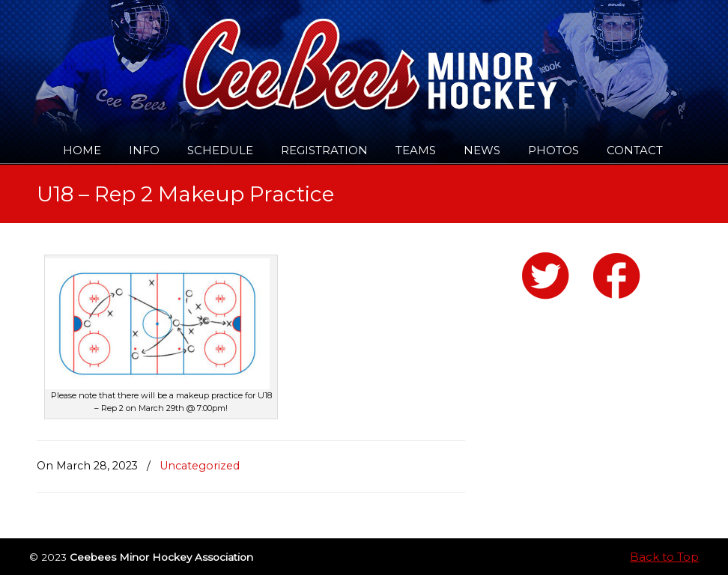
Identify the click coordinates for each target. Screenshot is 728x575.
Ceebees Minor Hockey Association (190, 54)
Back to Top (664, 557)
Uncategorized (200, 466)
